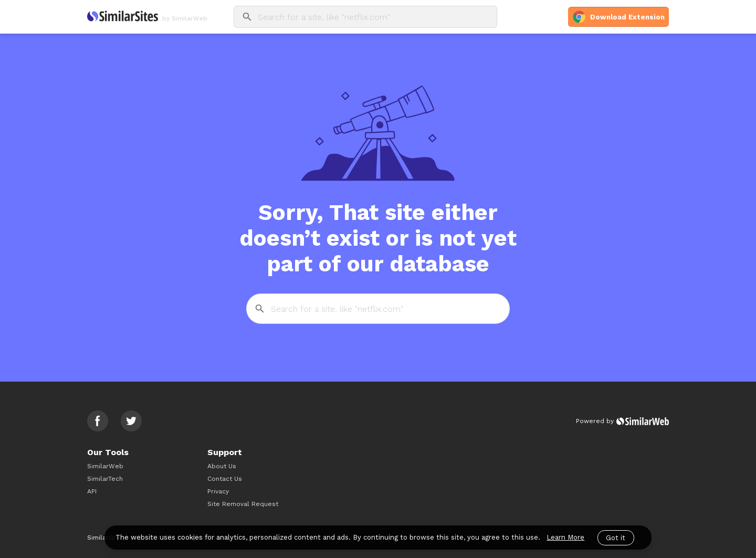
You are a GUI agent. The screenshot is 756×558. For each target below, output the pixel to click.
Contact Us (225, 479)
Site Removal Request (243, 504)
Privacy (218, 491)
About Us (222, 466)
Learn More (565, 537)
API (92, 491)
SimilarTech (105, 479)
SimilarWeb (105, 466)
